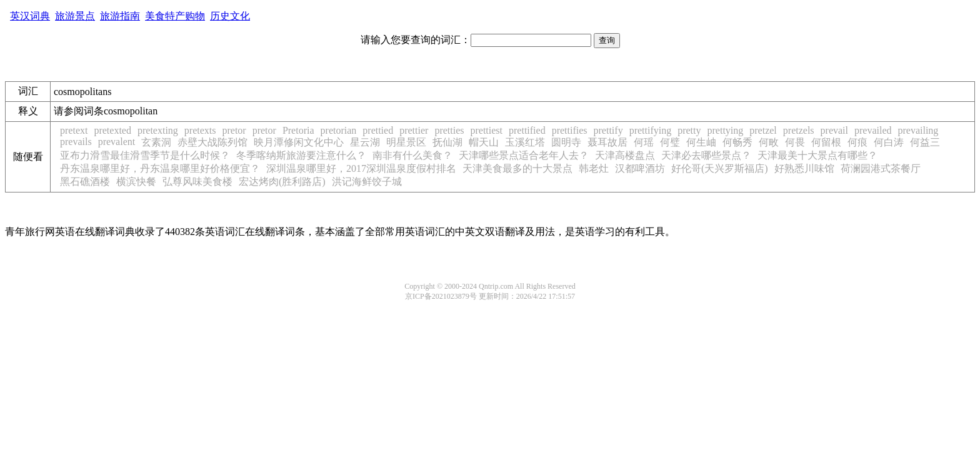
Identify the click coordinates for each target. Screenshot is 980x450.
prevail (834, 130)
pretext (74, 130)
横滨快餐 (136, 182)
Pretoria (298, 130)
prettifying (651, 130)
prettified (527, 130)
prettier (414, 130)
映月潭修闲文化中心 (299, 142)
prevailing (918, 130)
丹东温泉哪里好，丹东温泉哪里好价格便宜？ (160, 168)
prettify (608, 130)
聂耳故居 (607, 142)
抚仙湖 (447, 142)
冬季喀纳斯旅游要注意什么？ (301, 155)
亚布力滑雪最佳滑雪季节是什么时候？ (145, 155)
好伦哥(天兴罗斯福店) (720, 168)
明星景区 (406, 142)
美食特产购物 (175, 16)
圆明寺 (566, 142)
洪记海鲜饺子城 (367, 182)
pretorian (339, 130)
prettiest (486, 130)
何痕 (857, 142)
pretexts (200, 130)
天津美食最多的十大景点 (517, 168)
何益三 (925, 142)
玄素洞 (156, 142)
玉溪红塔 (525, 142)
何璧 (670, 142)
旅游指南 (120, 16)
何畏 (795, 142)
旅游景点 (75, 16)
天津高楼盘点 (625, 155)
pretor (234, 130)
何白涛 (889, 142)
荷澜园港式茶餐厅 (881, 168)
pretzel (763, 130)
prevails (76, 142)
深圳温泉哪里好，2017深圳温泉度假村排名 (361, 168)
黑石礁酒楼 (85, 182)
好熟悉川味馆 (804, 168)
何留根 (826, 142)
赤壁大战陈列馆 (212, 142)
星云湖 (365, 142)
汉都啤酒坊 (640, 168)
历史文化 (230, 16)
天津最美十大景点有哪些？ (817, 155)
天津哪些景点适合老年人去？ (524, 155)
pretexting (158, 130)
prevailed (873, 130)
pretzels (799, 130)
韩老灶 (594, 168)
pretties (449, 130)
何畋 (769, 142)
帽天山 (484, 142)
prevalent (117, 142)
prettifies (570, 130)
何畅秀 (737, 142)
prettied (378, 130)
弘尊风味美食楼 (197, 182)
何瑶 (644, 142)
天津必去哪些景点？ (706, 155)
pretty (689, 130)
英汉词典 (30, 16)
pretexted (112, 130)
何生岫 (701, 142)
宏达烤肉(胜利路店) (282, 182)
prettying (726, 130)
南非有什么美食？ (412, 155)
